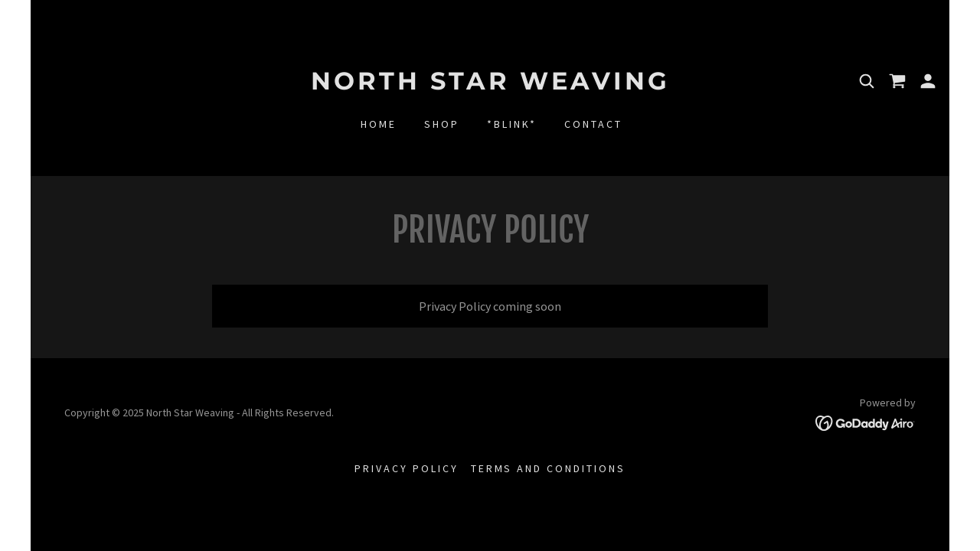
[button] (928, 81)
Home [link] (379, 124)
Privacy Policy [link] (407, 468)
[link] (490, 85)
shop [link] (442, 124)
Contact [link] (593, 124)
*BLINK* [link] (512, 124)
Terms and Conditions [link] (549, 468)
